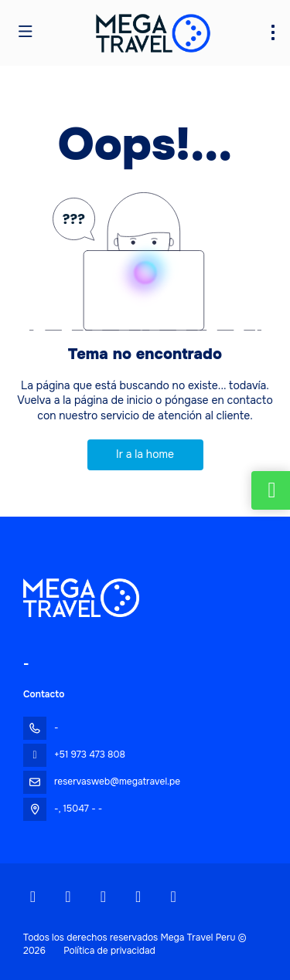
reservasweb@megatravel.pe (117, 782)
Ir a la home (145, 454)
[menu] (273, 32)
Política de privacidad (109, 951)
